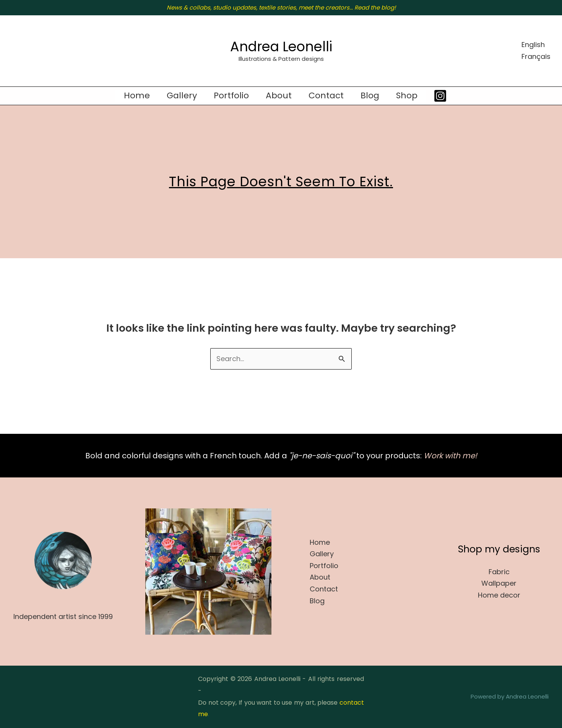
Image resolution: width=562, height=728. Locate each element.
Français (536, 56)
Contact (326, 96)
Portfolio (231, 96)
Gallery (182, 96)
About (279, 96)
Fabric (499, 572)
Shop (407, 96)
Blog (370, 96)
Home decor (499, 595)
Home (137, 96)
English (533, 45)
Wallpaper (499, 583)
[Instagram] (440, 96)
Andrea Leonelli (281, 46)
